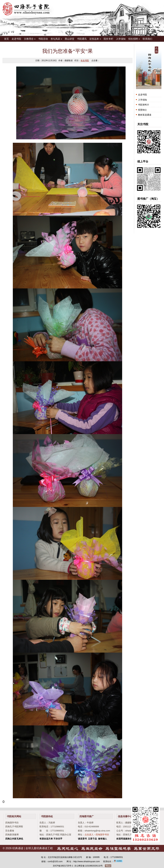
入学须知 (121, 39)
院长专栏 (108, 39)
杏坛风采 (56, 39)
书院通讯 (82, 39)
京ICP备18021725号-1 (63, 866)
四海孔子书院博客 (14, 827)
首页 (6, 39)
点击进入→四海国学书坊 (97, 835)
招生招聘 (134, 39)
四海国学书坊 (12, 823)
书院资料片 (144, 105)
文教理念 (30, 39)
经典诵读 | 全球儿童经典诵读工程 (33, 848)
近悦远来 (95, 39)
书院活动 (43, 39)
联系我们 (147, 39)
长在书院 (85, 61)
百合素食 (10, 831)
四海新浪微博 (12, 835)
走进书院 (16, 39)
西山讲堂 (70, 39)
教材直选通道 (145, 115)
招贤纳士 (142, 110)
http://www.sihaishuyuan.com (87, 862)
